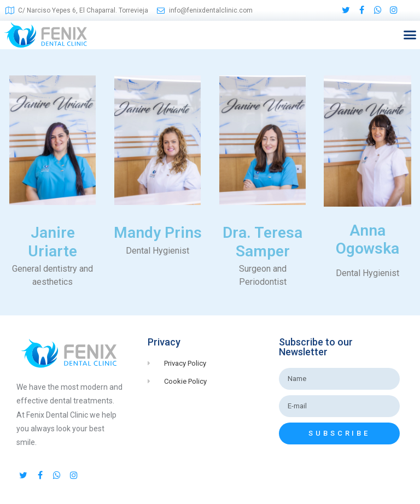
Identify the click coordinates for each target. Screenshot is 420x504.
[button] (410, 35)
